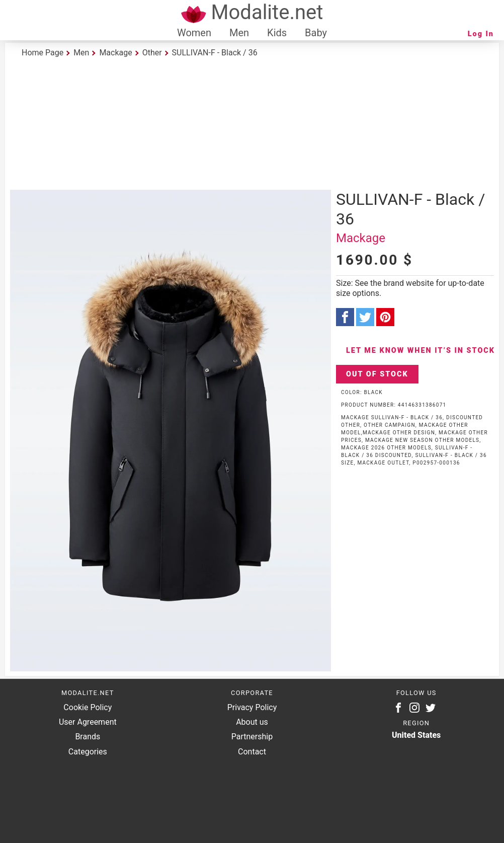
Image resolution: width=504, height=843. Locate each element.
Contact (252, 752)
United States (416, 735)
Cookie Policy (88, 707)
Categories (88, 752)
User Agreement (88, 722)
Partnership (252, 737)
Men (239, 33)
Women (194, 33)
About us (252, 722)
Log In (481, 34)
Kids (277, 33)
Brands (88, 737)
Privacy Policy (252, 707)
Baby (316, 33)
